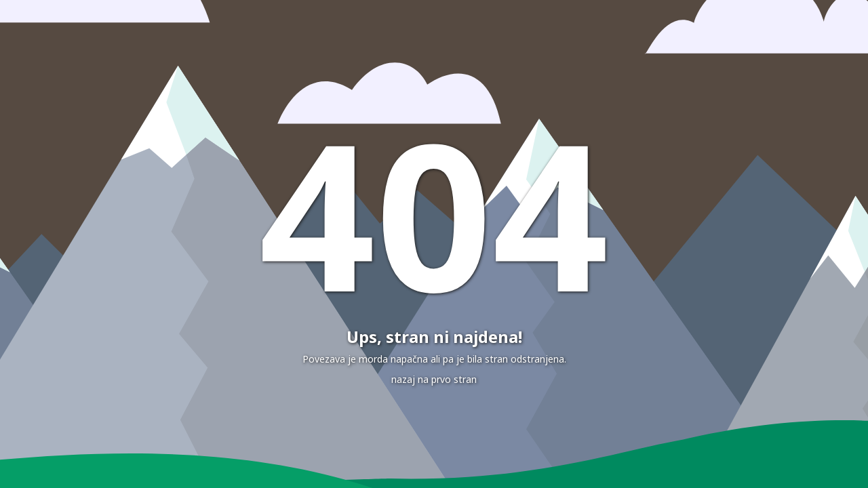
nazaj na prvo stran (434, 379)
